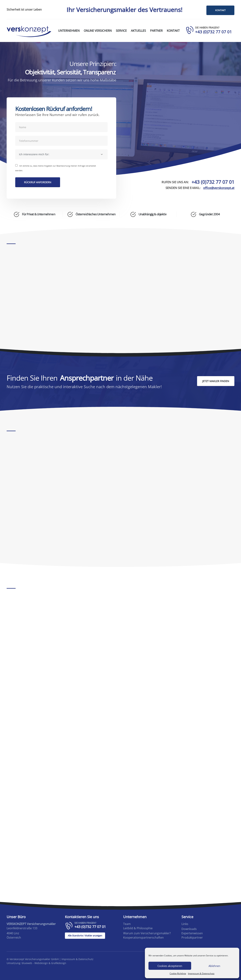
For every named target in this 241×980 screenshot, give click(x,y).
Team (127, 924)
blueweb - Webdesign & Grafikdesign (44, 963)
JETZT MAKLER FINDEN (216, 381)
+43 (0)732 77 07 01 (213, 182)
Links (185, 924)
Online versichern (98, 31)
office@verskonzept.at (219, 188)
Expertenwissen (192, 933)
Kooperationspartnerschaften (143, 938)
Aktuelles (138, 31)
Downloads (189, 929)
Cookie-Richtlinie (178, 973)
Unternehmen (69, 31)
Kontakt (173, 31)
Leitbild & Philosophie (138, 928)
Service (121, 31)
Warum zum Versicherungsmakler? (147, 933)
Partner (156, 31)
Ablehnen (214, 966)
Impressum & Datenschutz (201, 973)
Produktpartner (192, 938)
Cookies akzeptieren (170, 966)
